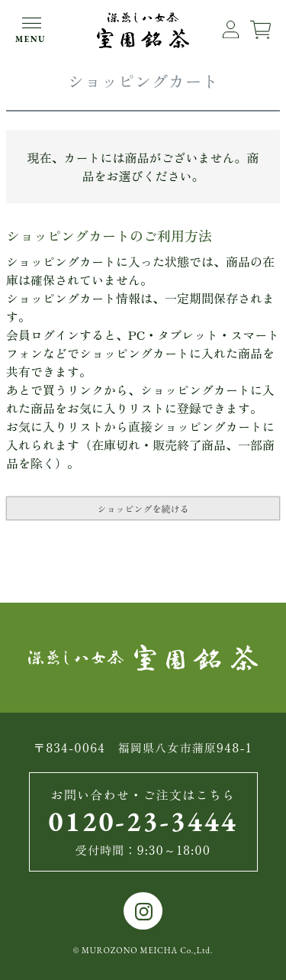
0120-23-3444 (143, 822)
